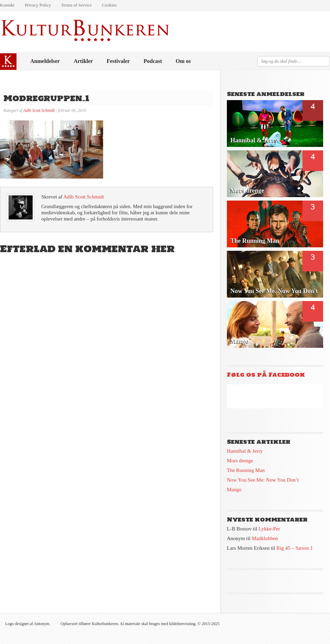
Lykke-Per (269, 529)
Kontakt (7, 5)
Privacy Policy (38, 5)
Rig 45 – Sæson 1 (295, 548)
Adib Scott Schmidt (39, 110)
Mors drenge (240, 461)
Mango (234, 490)
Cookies (109, 5)
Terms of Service (76, 5)
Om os (183, 61)
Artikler (83, 61)
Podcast (153, 61)
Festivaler (118, 61)
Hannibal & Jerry (245, 451)
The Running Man (246, 470)
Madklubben (265, 538)
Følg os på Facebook (266, 375)
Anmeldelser (45, 61)
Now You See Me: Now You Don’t (263, 480)
